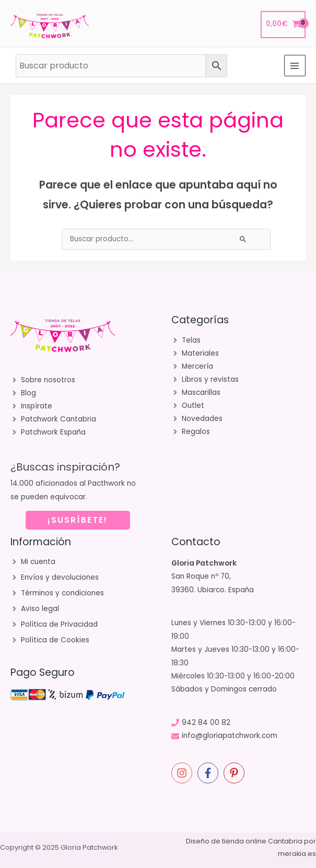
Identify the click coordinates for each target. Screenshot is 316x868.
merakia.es (297, 854)
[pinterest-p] (236, 773)
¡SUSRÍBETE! (78, 520)
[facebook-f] (209, 773)
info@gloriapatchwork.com (230, 736)
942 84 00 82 (206, 723)
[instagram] (183, 773)
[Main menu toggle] (295, 66)
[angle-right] (43, 380)
